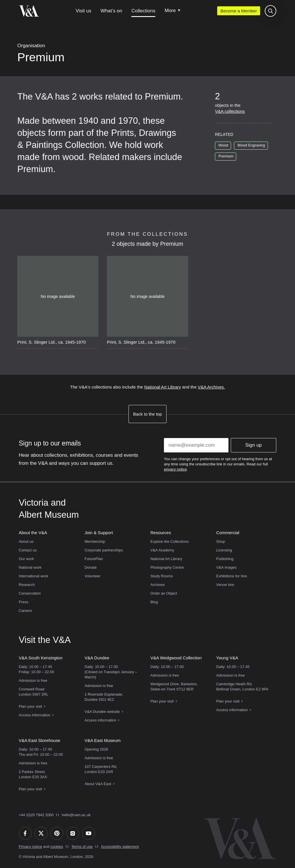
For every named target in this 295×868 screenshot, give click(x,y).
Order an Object (164, 593)
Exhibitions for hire (232, 576)
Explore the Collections (170, 541)
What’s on (111, 11)
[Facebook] (25, 833)
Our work (26, 559)
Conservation (30, 593)
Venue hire (225, 585)
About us (26, 541)
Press (23, 602)
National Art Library (163, 387)
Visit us (83, 11)
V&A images (227, 567)
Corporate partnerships (104, 550)
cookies (57, 847)
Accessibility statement (120, 847)
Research (27, 585)
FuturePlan (94, 559)
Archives (158, 585)
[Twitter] (41, 833)
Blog (154, 602)
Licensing (224, 550)
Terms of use (82, 847)
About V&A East (98, 784)
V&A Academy (162, 550)
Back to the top (147, 414)
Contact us (28, 550)
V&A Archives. (211, 387)
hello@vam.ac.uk (76, 815)
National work (30, 567)
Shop (221, 541)
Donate (91, 567)
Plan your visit (30, 706)
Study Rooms (162, 576)
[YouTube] (89, 833)
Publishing (225, 559)
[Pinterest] (57, 833)
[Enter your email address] (196, 445)
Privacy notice (30, 847)
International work (34, 576)
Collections (143, 11)
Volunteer (93, 576)
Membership (95, 541)
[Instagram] (73, 833)
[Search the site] (271, 11)
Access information (35, 715)
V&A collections (230, 111)
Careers (25, 611)
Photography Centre (167, 567)
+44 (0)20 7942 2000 (36, 815)
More (170, 11)
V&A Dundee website (102, 712)
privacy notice (175, 469)
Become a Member (239, 11)
